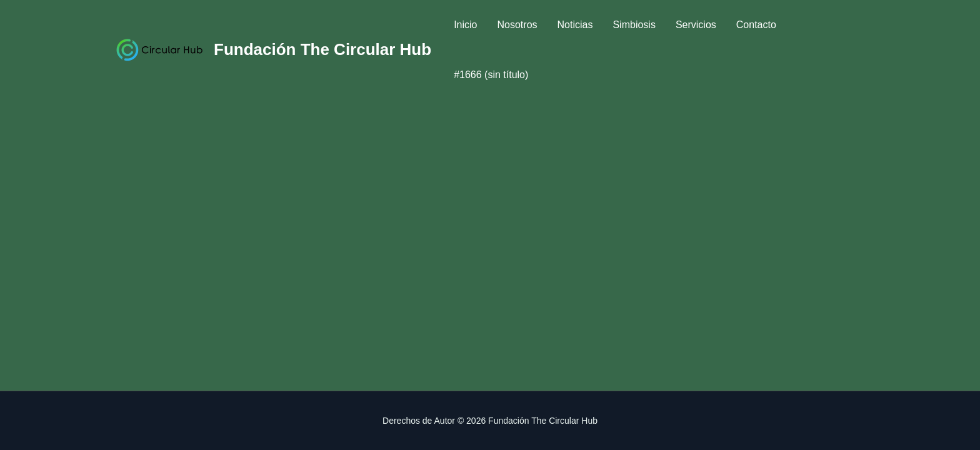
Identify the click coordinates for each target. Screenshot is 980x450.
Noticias (575, 25)
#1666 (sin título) (491, 75)
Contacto (756, 25)
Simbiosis (634, 25)
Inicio (465, 25)
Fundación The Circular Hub (322, 49)
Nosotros (517, 25)
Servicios (696, 25)
